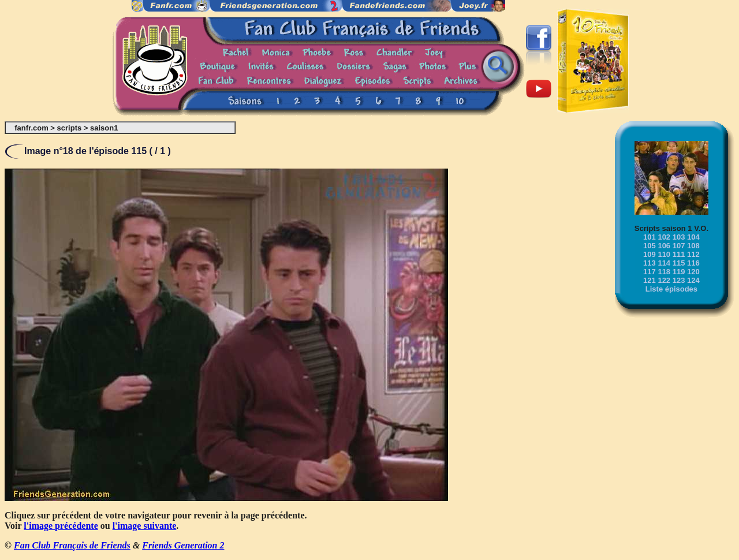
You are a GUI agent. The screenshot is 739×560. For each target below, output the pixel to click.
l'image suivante (145, 526)
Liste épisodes (671, 289)
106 (664, 246)
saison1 (104, 128)
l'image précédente (61, 526)
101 (650, 237)
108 (693, 246)
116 (693, 263)
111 (679, 254)
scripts (70, 128)
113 (650, 263)
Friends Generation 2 (183, 545)
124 (693, 280)
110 (664, 254)
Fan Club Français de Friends (72, 545)
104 (693, 237)
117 (650, 272)
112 (693, 254)
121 (650, 280)
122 (664, 280)
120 (693, 272)
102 (664, 237)
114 (664, 263)
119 (679, 272)
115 (679, 263)
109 (650, 254)
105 (650, 246)
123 (679, 280)
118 (664, 272)
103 (679, 237)
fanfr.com (31, 128)
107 (679, 246)
